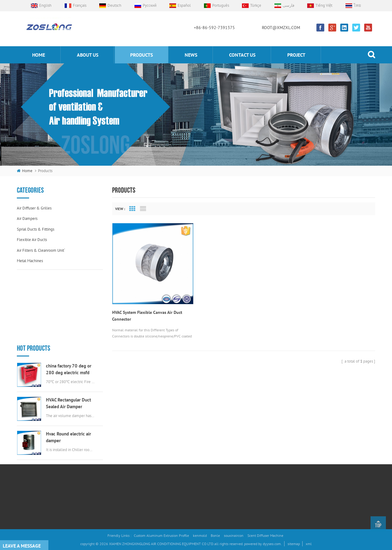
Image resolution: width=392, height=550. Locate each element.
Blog (126, 497)
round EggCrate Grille (198, 497)
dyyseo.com (272, 544)
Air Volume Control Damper (202, 436)
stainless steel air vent (198, 487)
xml (309, 544)
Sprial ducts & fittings (36, 229)
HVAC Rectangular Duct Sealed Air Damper (68, 335)
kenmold (200, 535)
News (191, 55)
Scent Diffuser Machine (265, 535)
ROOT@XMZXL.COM (281, 28)
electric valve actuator (198, 467)
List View (143, 209)
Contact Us (131, 477)
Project (296, 55)
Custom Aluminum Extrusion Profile (161, 535)
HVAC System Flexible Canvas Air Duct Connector (147, 315)
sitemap (294, 544)
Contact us (242, 55)
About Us (129, 446)
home (39, 55)
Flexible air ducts (32, 240)
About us (88, 55)
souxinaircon (234, 535)
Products (129, 456)
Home (127, 436)
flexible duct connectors (200, 446)
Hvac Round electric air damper (68, 369)
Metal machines (30, 261)
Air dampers (27, 218)
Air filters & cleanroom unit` (41, 250)
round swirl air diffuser (199, 477)
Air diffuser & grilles (34, 208)
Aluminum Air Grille (196, 456)
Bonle (215, 535)
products (141, 55)
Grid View (132, 209)
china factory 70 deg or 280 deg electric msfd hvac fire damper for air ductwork (69, 302)
